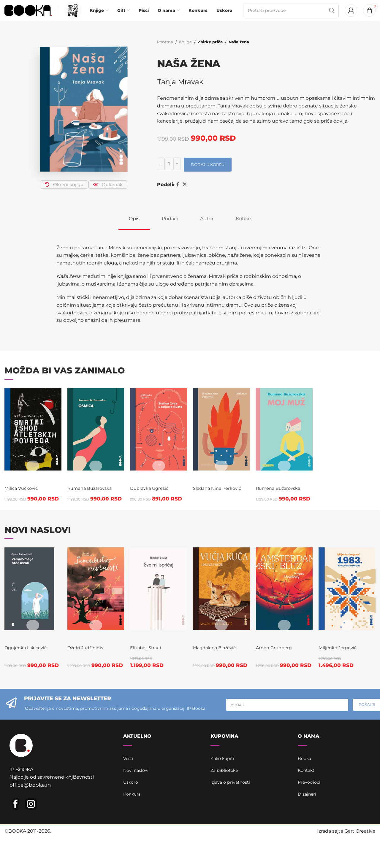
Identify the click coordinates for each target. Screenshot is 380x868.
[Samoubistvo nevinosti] (95, 621)
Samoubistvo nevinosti (96, 674)
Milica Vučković (23, 521)
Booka (305, 798)
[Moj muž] (285, 439)
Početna (165, 52)
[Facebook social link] (178, 195)
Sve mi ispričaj (149, 674)
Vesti (129, 798)
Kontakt (307, 810)
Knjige (185, 52)
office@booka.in (29, 831)
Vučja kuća (219, 670)
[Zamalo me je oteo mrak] (32, 621)
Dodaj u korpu (208, 175)
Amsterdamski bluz (289, 674)
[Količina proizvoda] (169, 174)
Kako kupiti (224, 798)
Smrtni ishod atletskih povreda (25, 500)
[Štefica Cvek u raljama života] (158, 439)
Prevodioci (310, 822)
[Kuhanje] (222, 439)
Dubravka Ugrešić (152, 521)
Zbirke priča (209, 52)
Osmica (83, 489)
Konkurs (133, 834)
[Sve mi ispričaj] (158, 621)
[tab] (134, 229)
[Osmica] (95, 439)
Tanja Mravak (180, 92)
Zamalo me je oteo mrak (28, 678)
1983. (331, 670)
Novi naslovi (137, 810)
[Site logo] (28, 15)
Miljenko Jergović (342, 680)
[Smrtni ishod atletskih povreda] (32, 439)
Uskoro (132, 822)
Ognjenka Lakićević (28, 695)
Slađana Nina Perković (221, 498)
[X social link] (185, 195)
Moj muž (276, 489)
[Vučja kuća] (222, 621)
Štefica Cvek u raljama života (150, 500)
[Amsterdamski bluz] (285, 621)
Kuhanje (213, 489)
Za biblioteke (226, 810)
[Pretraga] (291, 15)
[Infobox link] (72, 15)
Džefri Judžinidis (87, 688)
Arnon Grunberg (277, 688)
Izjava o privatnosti (232, 822)
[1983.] (348, 621)
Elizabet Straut (149, 688)
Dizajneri (308, 834)
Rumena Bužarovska (92, 498)
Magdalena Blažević (218, 680)
